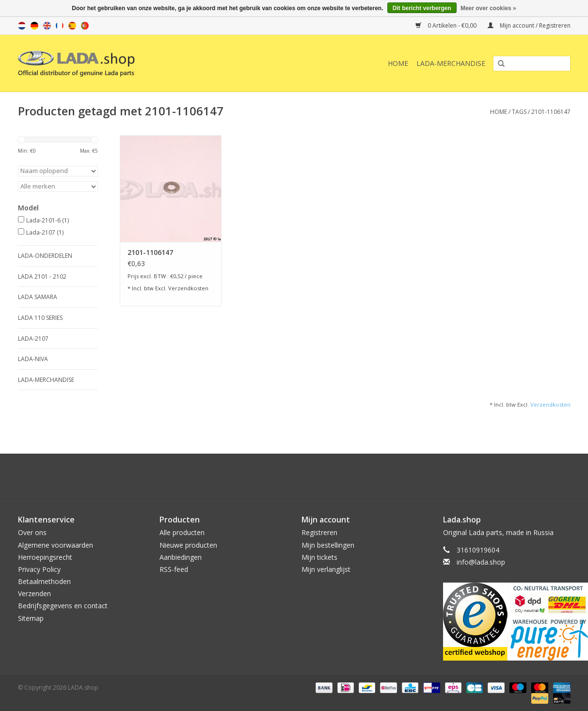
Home (398, 63)
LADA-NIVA (33, 359)
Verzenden (34, 593)
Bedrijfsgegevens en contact (63, 606)
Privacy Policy (39, 569)
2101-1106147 (551, 112)
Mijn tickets (319, 557)
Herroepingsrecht (45, 557)
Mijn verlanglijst (326, 569)
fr (60, 26)
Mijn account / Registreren (529, 25)
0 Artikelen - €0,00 (447, 25)
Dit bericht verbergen (422, 8)
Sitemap (31, 618)
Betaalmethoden (44, 581)
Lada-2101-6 (48, 220)
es (72, 26)
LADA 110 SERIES (40, 318)
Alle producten (182, 532)
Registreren (319, 532)
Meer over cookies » (488, 8)
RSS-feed (174, 569)
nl (22, 26)
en (47, 26)
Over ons (32, 532)
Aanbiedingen (181, 557)
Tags (519, 112)
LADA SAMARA (38, 297)
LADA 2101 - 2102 (42, 276)
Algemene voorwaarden (56, 545)
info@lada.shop (481, 562)
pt (85, 26)
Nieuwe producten (188, 545)
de (34, 26)
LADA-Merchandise (451, 63)
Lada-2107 (45, 232)
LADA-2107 (33, 339)
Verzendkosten (188, 288)
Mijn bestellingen (328, 545)
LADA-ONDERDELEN (45, 256)
